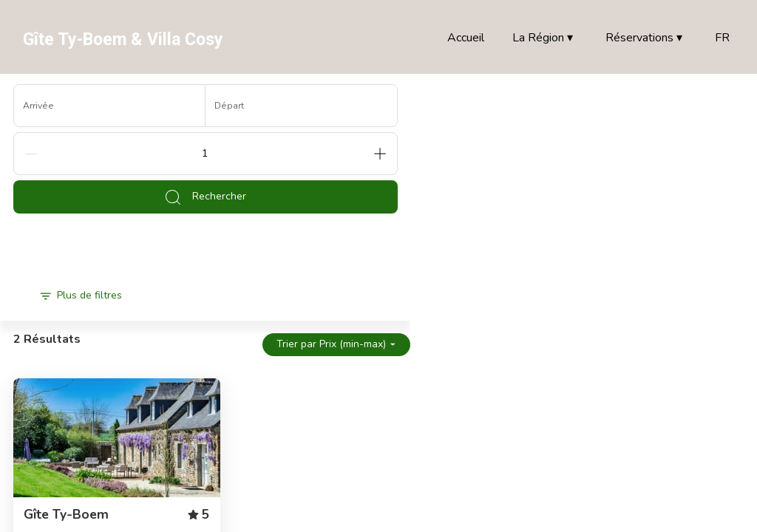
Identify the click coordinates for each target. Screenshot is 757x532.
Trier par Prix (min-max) (336, 344)
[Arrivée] (110, 106)
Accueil (466, 38)
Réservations (644, 38)
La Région (543, 38)
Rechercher (205, 197)
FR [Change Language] (722, 38)
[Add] (380, 154)
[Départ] (301, 106)
